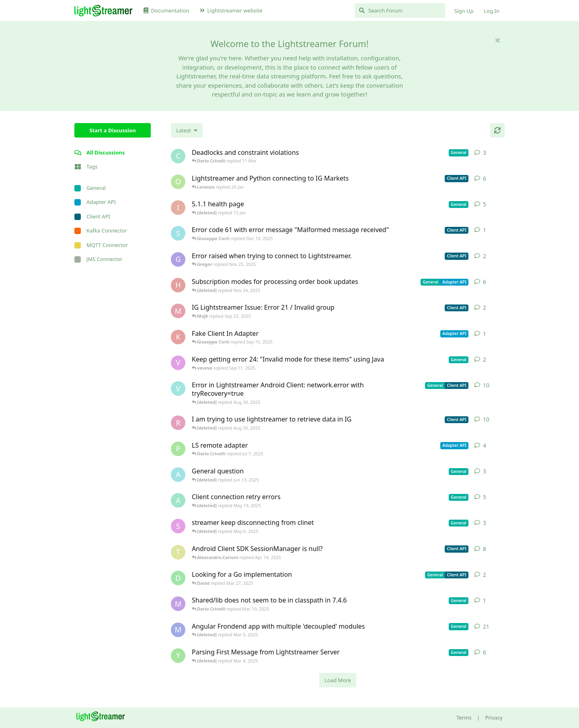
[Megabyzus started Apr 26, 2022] (178, 630)
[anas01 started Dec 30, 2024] (178, 500)
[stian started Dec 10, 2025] (178, 233)
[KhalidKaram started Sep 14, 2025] (178, 337)
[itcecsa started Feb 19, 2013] (178, 208)
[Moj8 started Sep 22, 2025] (178, 311)
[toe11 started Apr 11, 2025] (178, 552)
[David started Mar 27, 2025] (178, 578)
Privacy (494, 718)
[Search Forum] (400, 10)
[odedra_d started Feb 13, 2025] (178, 182)
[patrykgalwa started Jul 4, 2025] (178, 449)
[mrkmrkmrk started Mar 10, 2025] (178, 604)
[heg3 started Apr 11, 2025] (178, 285)
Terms (464, 718)
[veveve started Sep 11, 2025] (178, 363)
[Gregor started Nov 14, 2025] (178, 259)
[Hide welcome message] (497, 40)
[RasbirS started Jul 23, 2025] (178, 423)
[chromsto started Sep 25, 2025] (178, 156)
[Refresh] (497, 130)
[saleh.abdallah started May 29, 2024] (178, 526)
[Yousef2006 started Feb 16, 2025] (178, 656)
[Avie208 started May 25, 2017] (178, 475)
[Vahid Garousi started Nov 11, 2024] (178, 389)
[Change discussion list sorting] (187, 130)
